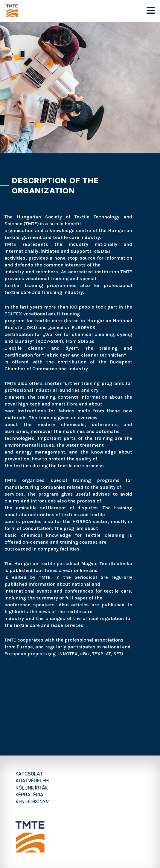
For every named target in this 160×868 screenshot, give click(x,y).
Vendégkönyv (32, 802)
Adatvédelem (32, 781)
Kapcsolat (29, 774)
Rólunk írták (32, 788)
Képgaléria (29, 795)
